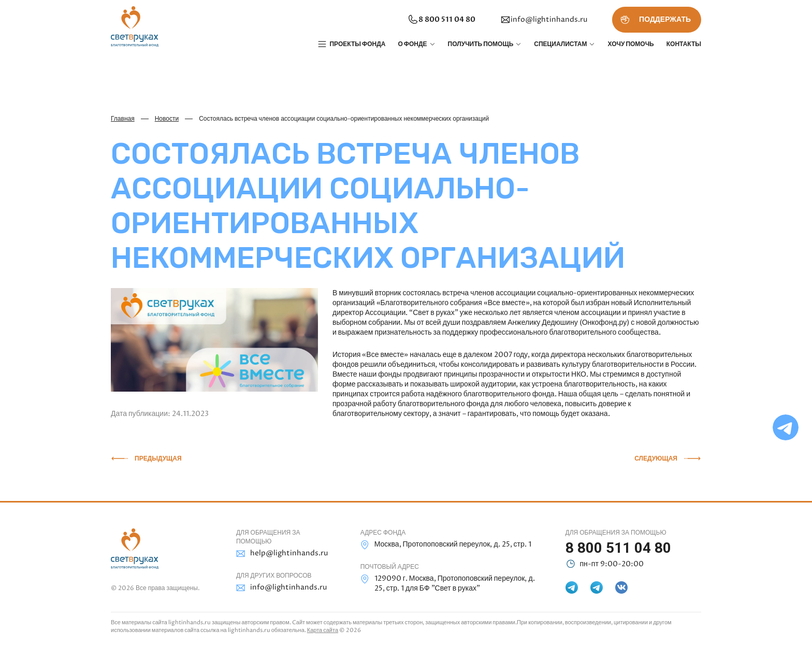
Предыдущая (158, 458)
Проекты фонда (357, 44)
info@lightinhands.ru (544, 20)
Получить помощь (481, 44)
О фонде (412, 44)
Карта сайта (323, 630)
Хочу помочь (630, 44)
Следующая (656, 458)
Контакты (684, 44)
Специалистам (560, 44)
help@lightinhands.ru (282, 554)
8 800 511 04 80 (441, 20)
